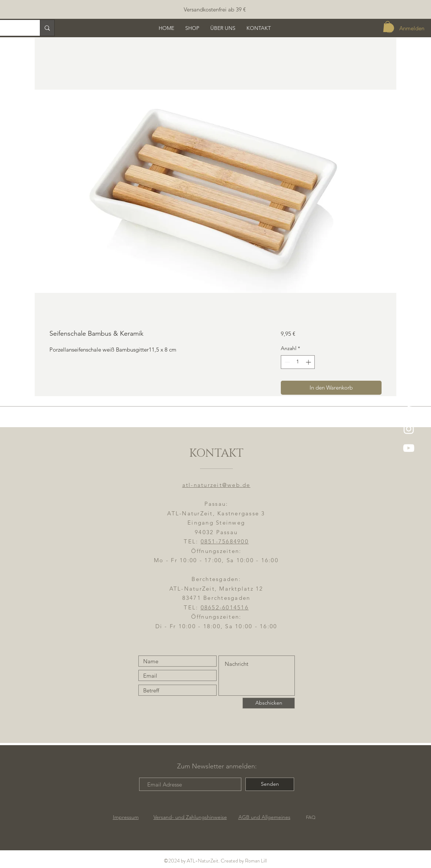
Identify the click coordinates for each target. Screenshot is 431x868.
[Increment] (309, 362)
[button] (388, 27)
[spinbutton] (298, 362)
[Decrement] (287, 362)
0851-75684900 (225, 541)
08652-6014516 (225, 607)
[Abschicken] (269, 703)
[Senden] (270, 784)
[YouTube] (409, 448)
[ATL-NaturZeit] (409, 429)
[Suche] (47, 28)
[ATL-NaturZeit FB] (409, 410)
